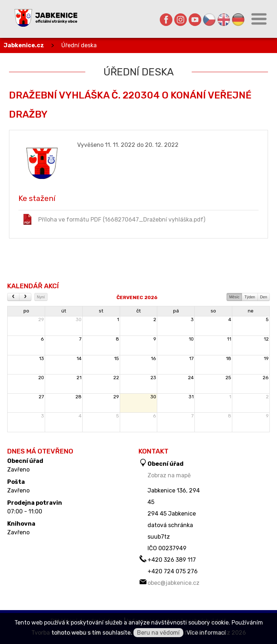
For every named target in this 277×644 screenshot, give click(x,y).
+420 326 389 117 (172, 560)
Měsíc (234, 297)
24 (191, 378)
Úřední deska (79, 45)
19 (266, 358)
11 (229, 339)
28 (78, 397)
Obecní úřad (25, 461)
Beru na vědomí (158, 633)
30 (79, 319)
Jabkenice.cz (24, 45)
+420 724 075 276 (173, 571)
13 (41, 358)
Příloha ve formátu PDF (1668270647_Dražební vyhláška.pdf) (114, 219)
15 (116, 358)
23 (153, 378)
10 (191, 339)
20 (41, 378)
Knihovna (21, 524)
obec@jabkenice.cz (173, 583)
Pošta (16, 482)
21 (79, 378)
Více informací (206, 633)
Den (264, 297)
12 (266, 339)
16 (153, 358)
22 (116, 378)
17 (191, 358)
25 (228, 378)
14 (79, 358)
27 (41, 397)
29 (41, 319)
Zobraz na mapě (169, 475)
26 (266, 378)
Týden (250, 297)
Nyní (41, 297)
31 (191, 397)
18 (228, 358)
